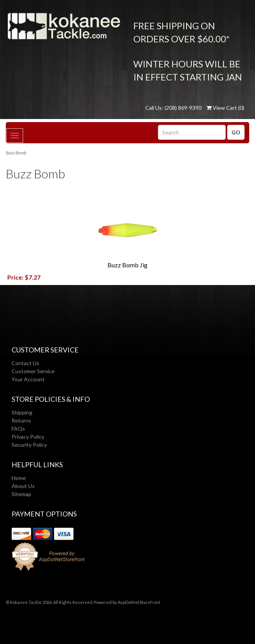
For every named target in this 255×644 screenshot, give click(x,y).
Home (19, 478)
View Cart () (225, 108)
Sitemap (21, 494)
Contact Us (25, 363)
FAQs (18, 428)
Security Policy (29, 445)
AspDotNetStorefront (139, 602)
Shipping (22, 412)
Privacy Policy (28, 437)
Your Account (28, 379)
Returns (21, 420)
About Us (23, 486)
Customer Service (33, 371)
